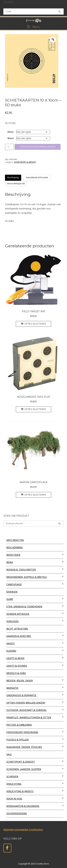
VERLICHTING (14, 784)
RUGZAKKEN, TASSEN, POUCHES (24, 747)
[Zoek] (59, 11)
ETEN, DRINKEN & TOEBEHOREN (24, 607)
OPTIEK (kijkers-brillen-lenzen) (26, 703)
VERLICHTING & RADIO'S (20, 791)
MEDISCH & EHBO (16, 673)
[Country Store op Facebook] (7, 848)
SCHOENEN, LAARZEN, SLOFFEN (24, 769)
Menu (33, 27)
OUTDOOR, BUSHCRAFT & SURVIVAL (26, 710)
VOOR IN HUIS (14, 799)
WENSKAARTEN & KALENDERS (23, 806)
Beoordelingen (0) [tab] (16, 183)
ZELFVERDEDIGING (17, 813)
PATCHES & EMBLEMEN (19, 725)
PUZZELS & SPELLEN (17, 740)
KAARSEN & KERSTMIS (19, 636)
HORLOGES (12, 621)
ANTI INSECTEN (15, 540)
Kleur (11, 132)
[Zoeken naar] (33, 11)
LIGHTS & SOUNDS (17, 666)
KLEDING (11, 651)
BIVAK (10, 562)
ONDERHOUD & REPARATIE (21, 695)
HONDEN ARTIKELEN (18, 614)
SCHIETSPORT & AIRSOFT (25, 162)
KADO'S (10, 643)
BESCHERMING (14, 548)
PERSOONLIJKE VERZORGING (22, 732)
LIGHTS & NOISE (15, 658)
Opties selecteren (33, 324)
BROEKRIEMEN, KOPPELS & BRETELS (27, 577)
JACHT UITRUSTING (17, 629)
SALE (9, 754)
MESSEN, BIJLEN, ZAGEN (19, 681)
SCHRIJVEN (12, 777)
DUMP (10, 599)
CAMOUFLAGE (14, 584)
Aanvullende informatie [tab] (37, 177)
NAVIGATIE (12, 688)
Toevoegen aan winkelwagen (38, 147)
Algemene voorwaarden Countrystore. (23, 830)
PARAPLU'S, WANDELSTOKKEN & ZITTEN (29, 717)
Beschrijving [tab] (13, 177)
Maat (11, 138)
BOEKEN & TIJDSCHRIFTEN (21, 570)
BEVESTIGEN (13, 555)
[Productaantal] (9, 147)
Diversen (12, 592)
